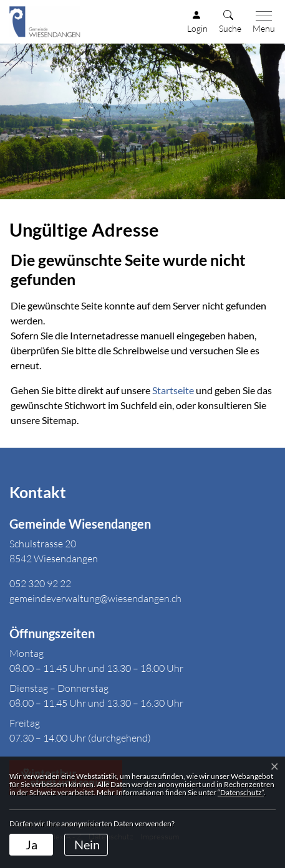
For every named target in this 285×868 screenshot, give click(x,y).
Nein (87, 844)
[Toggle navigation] (261, 22)
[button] (230, 22)
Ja (31, 844)
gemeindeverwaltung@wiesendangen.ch (95, 598)
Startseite (173, 390)
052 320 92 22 (40, 583)
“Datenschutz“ (241, 792)
